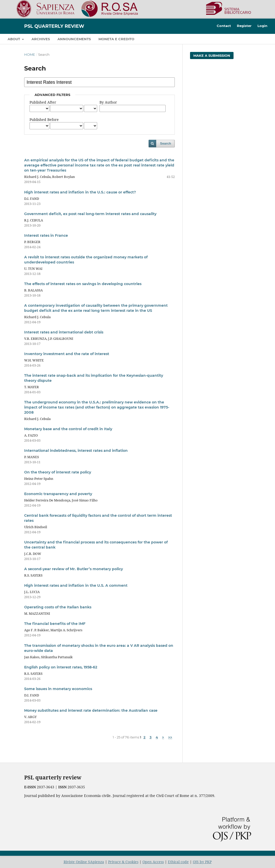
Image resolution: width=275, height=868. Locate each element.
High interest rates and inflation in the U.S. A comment (76, 585)
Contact (224, 26)
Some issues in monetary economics (58, 689)
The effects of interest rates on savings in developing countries (83, 284)
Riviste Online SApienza (84, 862)
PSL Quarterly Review (54, 26)
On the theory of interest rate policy (58, 472)
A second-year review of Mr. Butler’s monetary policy (74, 569)
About (14, 39)
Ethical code (178, 862)
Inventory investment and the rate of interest (67, 354)
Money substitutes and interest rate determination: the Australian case (91, 710)
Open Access (153, 862)
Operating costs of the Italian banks (58, 607)
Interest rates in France (46, 235)
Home (30, 54)
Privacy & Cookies (123, 862)
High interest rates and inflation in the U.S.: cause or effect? (80, 192)
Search (165, 143)
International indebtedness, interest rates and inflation (76, 451)
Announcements (74, 39)
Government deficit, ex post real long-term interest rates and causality (90, 214)
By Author (108, 102)
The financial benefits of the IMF (55, 624)
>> (170, 737)
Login (262, 26)
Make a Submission (212, 55)
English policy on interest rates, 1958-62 (61, 667)
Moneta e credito (116, 39)
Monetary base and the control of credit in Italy (68, 429)
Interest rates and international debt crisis (64, 332)
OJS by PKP (202, 862)
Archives (41, 39)
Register (244, 26)
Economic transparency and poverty (58, 494)
